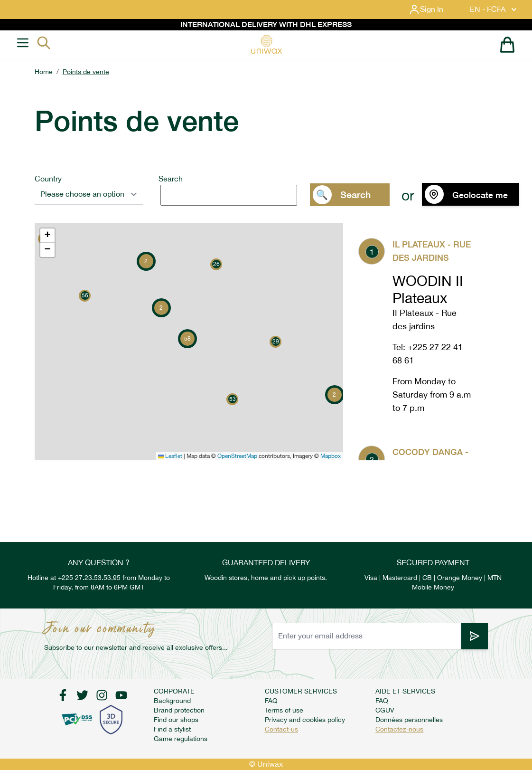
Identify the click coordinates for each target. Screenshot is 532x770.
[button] (85, 296)
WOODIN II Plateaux (428, 289)
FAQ (271, 701)
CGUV (385, 710)
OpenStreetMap (237, 456)
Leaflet (170, 456)
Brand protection (179, 710)
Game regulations (181, 739)
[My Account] (434, 10)
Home (44, 72)
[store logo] (266, 44)
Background (172, 701)
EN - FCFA (494, 10)
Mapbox (331, 456)
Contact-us (281, 729)
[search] (229, 195)
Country (48, 179)
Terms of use (284, 710)
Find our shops (176, 720)
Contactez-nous (399, 729)
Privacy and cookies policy (305, 720)
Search (171, 179)
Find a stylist (172, 729)
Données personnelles (409, 720)
